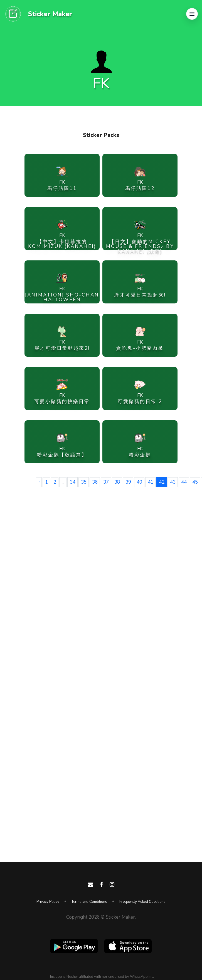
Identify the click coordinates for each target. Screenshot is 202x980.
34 (73, 482)
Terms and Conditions (89, 902)
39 (128, 482)
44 (184, 482)
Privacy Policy (48, 902)
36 (95, 482)
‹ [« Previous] (39, 482)
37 (106, 482)
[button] (192, 14)
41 (151, 482)
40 (139, 482)
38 (117, 482)
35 (84, 482)
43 (173, 482)
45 (195, 482)
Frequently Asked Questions (142, 902)
